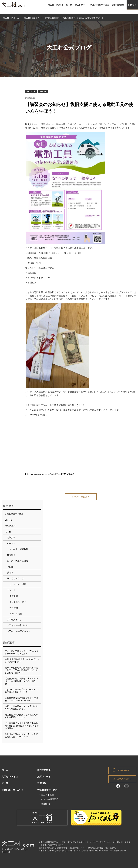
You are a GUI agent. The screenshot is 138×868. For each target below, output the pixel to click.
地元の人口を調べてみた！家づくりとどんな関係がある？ (21, 708)
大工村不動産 (47, 795)
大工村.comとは (55, 5)
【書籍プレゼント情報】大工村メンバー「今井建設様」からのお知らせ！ (21, 681)
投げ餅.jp (45, 804)
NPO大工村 (31, 91)
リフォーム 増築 (18, 584)
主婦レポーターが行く (13, 790)
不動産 (10, 567)
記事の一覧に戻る (81, 497)
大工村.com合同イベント (19, 631)
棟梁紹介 (11, 555)
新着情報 (42, 783)
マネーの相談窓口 (50, 799)
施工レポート (81, 5)
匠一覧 (69, 5)
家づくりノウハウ (15, 578)
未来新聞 (14, 596)
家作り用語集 (118, 5)
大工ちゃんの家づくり (17, 625)
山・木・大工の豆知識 (17, 561)
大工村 (8, 532)
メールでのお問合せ (122, 779)
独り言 (10, 573)
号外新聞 (14, 608)
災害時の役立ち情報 (14, 514)
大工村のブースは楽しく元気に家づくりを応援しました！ (21, 716)
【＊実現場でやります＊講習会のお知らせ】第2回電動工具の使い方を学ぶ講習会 (22, 726)
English (8, 520)
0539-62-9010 (124, 770)
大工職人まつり (14, 620)
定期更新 (11, 537)
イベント (43, 91)
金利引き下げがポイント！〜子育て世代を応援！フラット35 (21, 735)
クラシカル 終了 (18, 602)
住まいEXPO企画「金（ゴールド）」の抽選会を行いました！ (22, 691)
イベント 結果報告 (19, 549)
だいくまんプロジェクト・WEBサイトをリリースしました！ (22, 652)
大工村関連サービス (100, 5)
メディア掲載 (16, 614)
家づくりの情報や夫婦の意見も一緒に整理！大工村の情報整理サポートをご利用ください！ (21, 670)
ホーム (5, 770)
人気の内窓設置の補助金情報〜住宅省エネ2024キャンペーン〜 (21, 699)
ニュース (11, 590)
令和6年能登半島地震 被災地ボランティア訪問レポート (22, 661)
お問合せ (132, 5)
